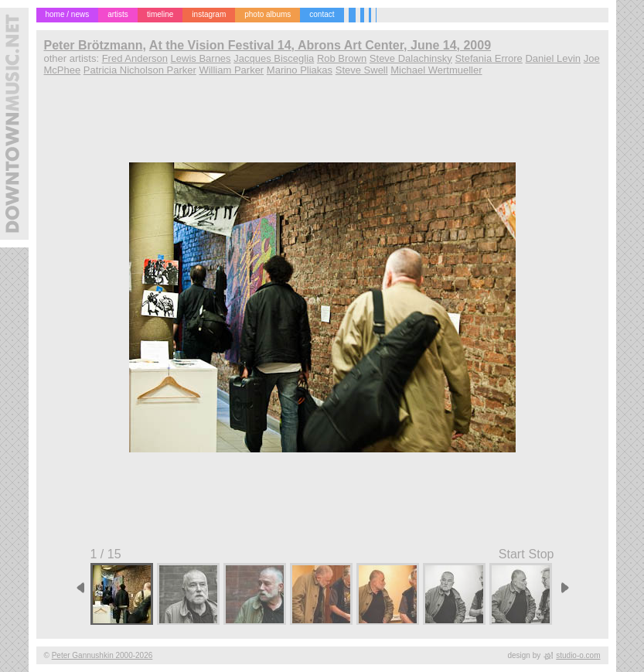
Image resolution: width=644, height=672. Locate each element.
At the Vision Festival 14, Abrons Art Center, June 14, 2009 (320, 45)
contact (322, 14)
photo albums (267, 14)
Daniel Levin (553, 58)
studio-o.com (578, 655)
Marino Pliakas (300, 70)
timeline (160, 14)
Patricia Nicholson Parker (140, 70)
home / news (68, 14)
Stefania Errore (488, 58)
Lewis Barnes (201, 58)
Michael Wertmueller (436, 70)
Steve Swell (362, 70)
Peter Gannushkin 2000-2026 (102, 655)
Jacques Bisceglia (274, 58)
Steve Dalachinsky (411, 58)
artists (118, 14)
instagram (209, 14)
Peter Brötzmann (94, 45)
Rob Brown (342, 58)
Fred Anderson (135, 58)
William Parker (231, 70)
